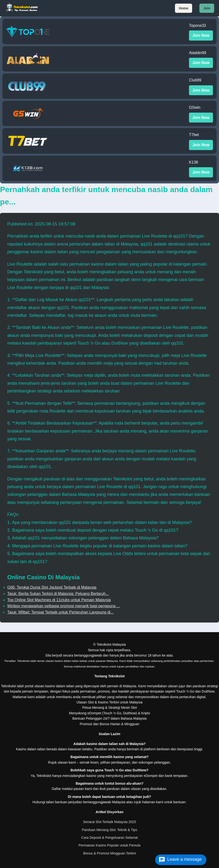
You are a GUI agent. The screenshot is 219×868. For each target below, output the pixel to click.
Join (207, 8)
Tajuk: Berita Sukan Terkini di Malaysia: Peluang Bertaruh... (58, 594)
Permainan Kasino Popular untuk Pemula (109, 845)
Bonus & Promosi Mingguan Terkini (110, 853)
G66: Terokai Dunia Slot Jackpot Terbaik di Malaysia (52, 587)
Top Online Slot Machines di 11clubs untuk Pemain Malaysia (59, 600)
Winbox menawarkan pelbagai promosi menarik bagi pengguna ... (64, 606)
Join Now (201, 35)
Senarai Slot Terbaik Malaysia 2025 (109, 822)
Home (184, 8)
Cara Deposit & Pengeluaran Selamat (109, 838)
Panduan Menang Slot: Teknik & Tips (109, 830)
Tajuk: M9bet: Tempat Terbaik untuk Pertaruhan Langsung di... (60, 612)
